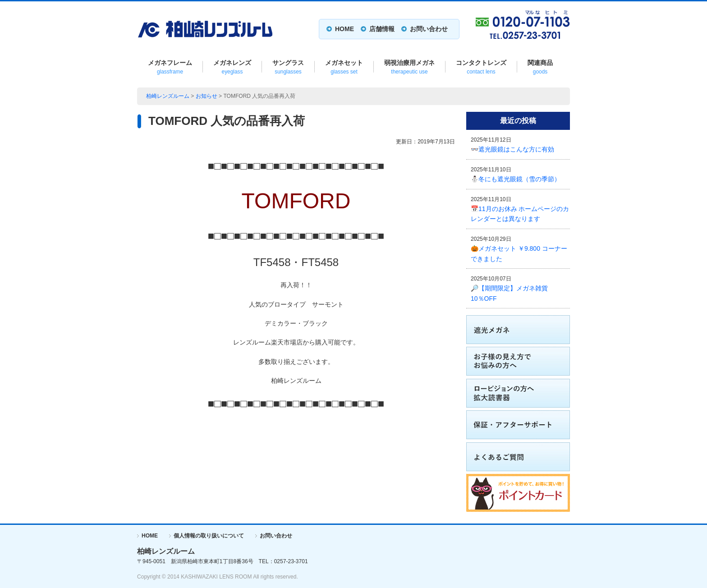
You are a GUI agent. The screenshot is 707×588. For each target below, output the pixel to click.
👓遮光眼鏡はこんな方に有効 (512, 149)
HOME (344, 29)
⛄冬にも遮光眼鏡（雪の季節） (516, 179)
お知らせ (207, 96)
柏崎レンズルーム (168, 96)
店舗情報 (382, 29)
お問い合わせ (429, 29)
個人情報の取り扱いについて (209, 536)
